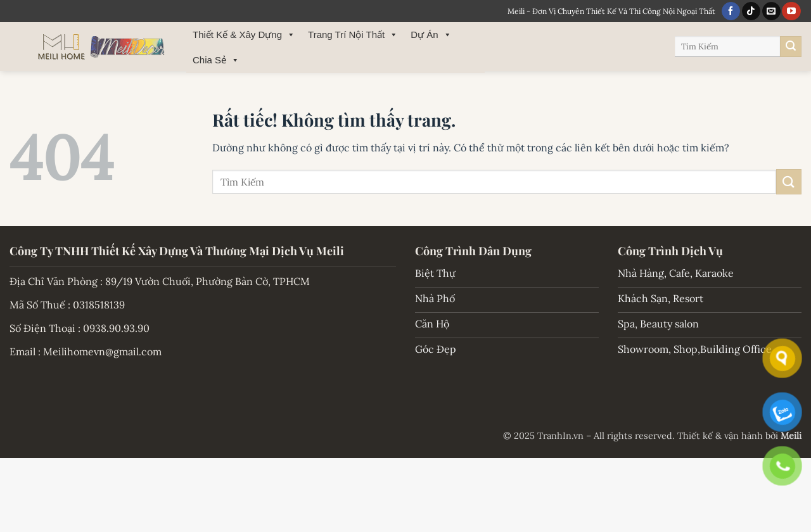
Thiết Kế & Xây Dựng (244, 35)
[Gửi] (791, 47)
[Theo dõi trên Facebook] (731, 11)
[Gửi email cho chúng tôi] (771, 11)
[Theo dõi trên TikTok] (751, 11)
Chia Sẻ (216, 60)
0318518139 (99, 305)
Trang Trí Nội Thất (353, 35)
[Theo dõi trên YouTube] (791, 11)
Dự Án (431, 35)
